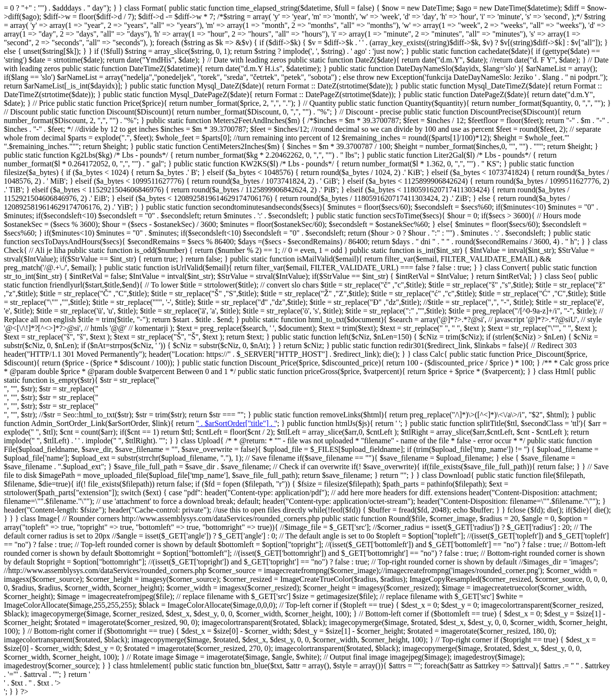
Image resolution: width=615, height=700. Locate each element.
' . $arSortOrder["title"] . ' (237, 423)
